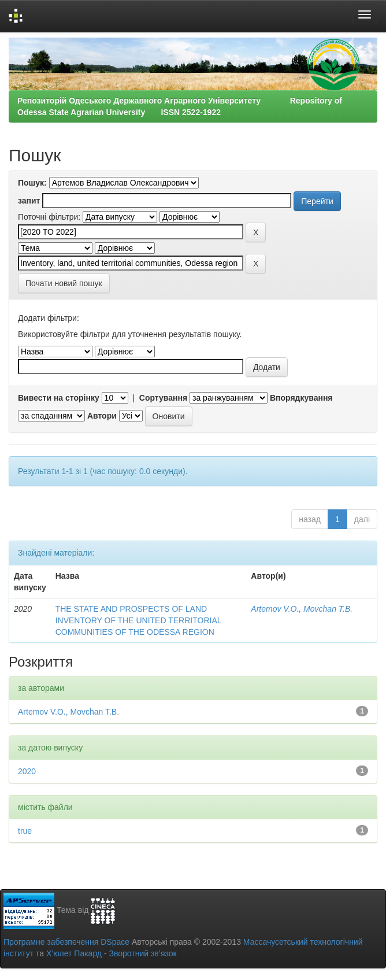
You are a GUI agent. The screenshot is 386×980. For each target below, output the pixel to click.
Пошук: (32, 183)
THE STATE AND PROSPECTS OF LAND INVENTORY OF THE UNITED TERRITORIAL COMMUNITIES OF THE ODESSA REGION (138, 620)
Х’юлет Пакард (74, 953)
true (25, 831)
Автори (102, 416)
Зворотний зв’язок (142, 953)
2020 (27, 771)
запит (29, 201)
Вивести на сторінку (59, 398)
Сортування (163, 398)
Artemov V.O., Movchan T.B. (302, 609)
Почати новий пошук (64, 283)
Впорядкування (301, 398)
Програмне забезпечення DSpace (66, 942)
